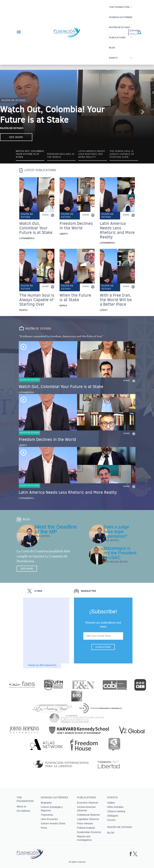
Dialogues (113, 816)
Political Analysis (86, 828)
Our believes (24, 811)
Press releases (85, 823)
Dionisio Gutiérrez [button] (121, 17)
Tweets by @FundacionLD (42, 665)
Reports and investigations (84, 838)
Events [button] (113, 58)
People (23, 310)
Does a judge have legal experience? (116, 532)
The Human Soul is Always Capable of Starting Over (37, 300)
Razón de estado (119, 27)
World (63, 306)
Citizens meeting (116, 811)
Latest (104, 310)
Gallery (111, 803)
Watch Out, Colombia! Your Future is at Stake (52, 115)
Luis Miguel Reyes (116, 562)
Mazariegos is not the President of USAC (120, 553)
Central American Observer (86, 809)
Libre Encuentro (49, 819)
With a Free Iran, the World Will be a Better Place (116, 300)
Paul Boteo (42, 536)
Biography (46, 803)
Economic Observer (88, 803)
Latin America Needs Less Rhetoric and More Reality (117, 230)
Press (44, 828)
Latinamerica (27, 238)
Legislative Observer (88, 819)
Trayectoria (47, 815)
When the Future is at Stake (75, 297)
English (134, 34)
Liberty (64, 234)
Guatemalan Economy (89, 832)
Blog (112, 47)
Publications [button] (117, 37)
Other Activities (115, 807)
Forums (111, 820)
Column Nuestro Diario (53, 823)
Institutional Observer (88, 815)
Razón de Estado (12, 128)
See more (16, 137)
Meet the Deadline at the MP (56, 529)
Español (135, 31)
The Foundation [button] (119, 7)
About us (21, 806)
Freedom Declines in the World (76, 226)
